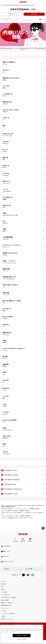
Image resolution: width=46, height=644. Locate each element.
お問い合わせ (4, 584)
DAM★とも (30, 541)
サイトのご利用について (6, 595)
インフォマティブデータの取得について (9, 614)
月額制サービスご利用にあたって (7, 603)
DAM (2, 587)
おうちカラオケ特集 (23, 5)
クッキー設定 (4, 611)
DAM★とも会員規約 (5, 600)
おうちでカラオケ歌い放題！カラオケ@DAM (11, 5)
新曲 (17, 19)
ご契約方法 (3, 616)
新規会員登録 (34, 14)
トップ (2, 5)
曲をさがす (16, 541)
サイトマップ (4, 581)
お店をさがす (23, 541)
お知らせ (7, 569)
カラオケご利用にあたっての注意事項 (8, 597)
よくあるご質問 (29, 569)
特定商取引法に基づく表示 (6, 606)
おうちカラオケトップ (6, 19)
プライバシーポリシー (5, 608)
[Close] (41, 633)
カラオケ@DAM (4, 592)
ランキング (29, 19)
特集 (40, 19)
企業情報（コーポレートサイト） (7, 619)
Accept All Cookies (22, 642)
